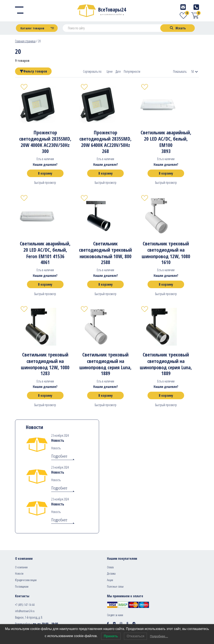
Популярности (132, 72)
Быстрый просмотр (45, 183)
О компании (21, 567)
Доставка (111, 573)
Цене (110, 72)
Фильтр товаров (33, 71)
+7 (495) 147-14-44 (25, 605)
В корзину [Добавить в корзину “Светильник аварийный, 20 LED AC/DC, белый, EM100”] (166, 173)
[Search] (178, 28)
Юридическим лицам (26, 580)
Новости (19, 573)
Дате (118, 72)
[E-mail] (183, 7)
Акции (110, 580)
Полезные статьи (115, 586)
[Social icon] (108, 623)
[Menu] (19, 11)
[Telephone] (196, 7)
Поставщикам (22, 586)
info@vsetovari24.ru (25, 611)
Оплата (110, 567)
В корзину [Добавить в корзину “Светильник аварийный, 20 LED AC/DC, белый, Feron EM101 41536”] (45, 284)
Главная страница (25, 41)
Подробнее (59, 456)
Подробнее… (159, 636)
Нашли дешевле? (45, 165)
